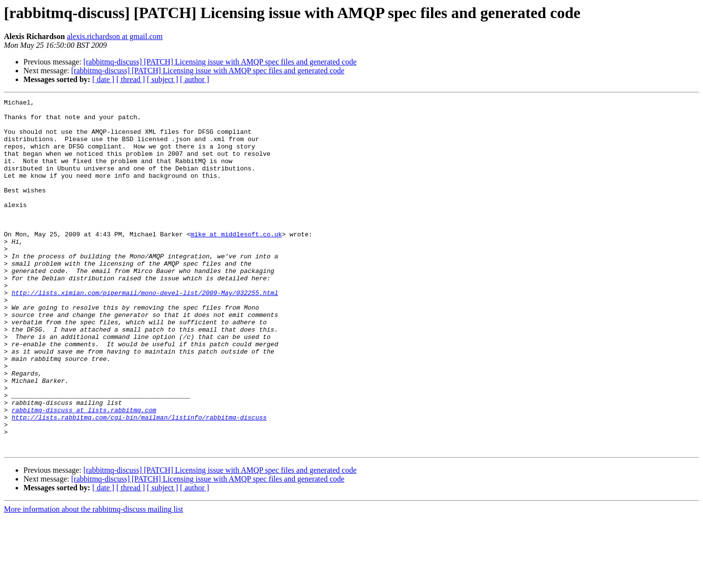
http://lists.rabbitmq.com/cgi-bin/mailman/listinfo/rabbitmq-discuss (139, 482)
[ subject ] (163, 79)
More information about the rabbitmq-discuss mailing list (93, 579)
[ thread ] (131, 79)
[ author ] (195, 79)
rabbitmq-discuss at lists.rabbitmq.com (84, 473)
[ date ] (103, 79)
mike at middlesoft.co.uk (236, 262)
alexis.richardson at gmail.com (115, 36)
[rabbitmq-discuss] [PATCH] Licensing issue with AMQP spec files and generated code (220, 62)
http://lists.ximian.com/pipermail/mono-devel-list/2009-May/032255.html (145, 332)
